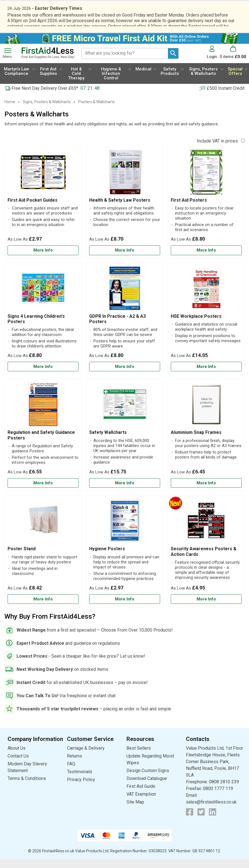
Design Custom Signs (148, 779)
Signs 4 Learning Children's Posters (36, 327)
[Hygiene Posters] (125, 560)
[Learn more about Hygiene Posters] (125, 608)
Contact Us (18, 764)
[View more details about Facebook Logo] (190, 820)
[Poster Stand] (43, 560)
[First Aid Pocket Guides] (43, 211)
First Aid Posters (189, 209)
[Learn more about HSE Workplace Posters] (206, 375)
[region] (43, 182)
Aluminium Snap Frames (196, 441)
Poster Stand (22, 557)
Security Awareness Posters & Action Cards (204, 560)
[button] (213, 61)
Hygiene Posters (107, 557)
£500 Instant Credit (226, 97)
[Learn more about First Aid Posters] (206, 259)
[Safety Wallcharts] (125, 443)
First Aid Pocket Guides (33, 209)
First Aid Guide (141, 795)
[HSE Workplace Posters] (206, 327)
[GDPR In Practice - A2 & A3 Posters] (125, 327)
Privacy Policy (81, 788)
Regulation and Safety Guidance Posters (41, 443)
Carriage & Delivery (86, 757)
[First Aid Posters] (206, 211)
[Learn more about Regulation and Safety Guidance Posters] (43, 491)
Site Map (135, 810)
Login (212, 65)
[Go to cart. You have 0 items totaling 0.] (233, 61)
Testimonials (80, 780)
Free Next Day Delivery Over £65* (45, 97)
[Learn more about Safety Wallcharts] (125, 491)
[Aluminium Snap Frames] (206, 443)
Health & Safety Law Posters (120, 209)
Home (10, 110)
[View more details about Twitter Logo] (201, 820)
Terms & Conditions (27, 787)
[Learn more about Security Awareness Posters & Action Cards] (206, 608)
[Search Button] (173, 62)
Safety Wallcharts (108, 441)
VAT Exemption (141, 803)
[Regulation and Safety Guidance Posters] (43, 443)
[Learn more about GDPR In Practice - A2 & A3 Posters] (125, 375)
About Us (17, 757)
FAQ (71, 772)
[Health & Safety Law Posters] (125, 211)
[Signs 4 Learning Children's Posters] (43, 327)
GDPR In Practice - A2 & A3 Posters (117, 327)
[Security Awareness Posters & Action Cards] (206, 560)
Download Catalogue (147, 787)
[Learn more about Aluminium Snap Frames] (206, 491)
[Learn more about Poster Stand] (43, 608)
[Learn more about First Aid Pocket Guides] (43, 259)
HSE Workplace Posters (196, 325)
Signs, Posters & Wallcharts (47, 110)
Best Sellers (139, 757)
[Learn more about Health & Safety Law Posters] (125, 259)
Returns (75, 764)
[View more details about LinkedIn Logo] (213, 820)
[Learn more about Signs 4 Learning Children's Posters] (43, 375)
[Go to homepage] (48, 61)
